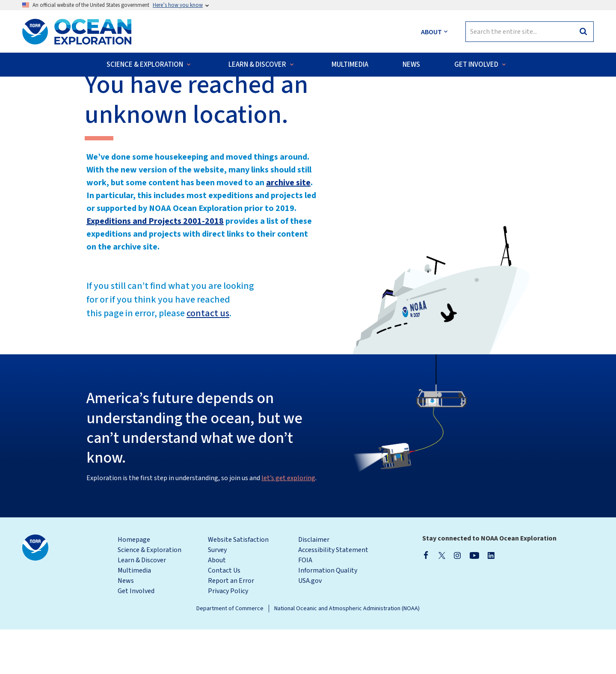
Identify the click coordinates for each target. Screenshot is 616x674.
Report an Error (231, 625)
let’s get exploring (288, 523)
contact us (208, 358)
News (126, 625)
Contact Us (224, 615)
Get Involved (136, 635)
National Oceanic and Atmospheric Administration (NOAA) (347, 653)
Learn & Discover (142, 605)
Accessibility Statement (333, 594)
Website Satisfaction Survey (238, 589)
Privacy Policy (228, 635)
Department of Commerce (230, 653)
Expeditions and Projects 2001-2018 (155, 266)
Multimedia (134, 615)
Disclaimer (314, 584)
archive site (288, 227)
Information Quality (328, 615)
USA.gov (310, 625)
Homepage (134, 584)
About (217, 605)
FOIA (305, 605)
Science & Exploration (150, 594)
